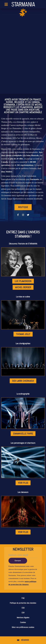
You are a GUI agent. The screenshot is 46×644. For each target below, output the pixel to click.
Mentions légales (23, 618)
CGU (23, 608)
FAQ (23, 598)
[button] (23, 640)
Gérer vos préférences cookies (23, 627)
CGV (23, 613)
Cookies (23, 622)
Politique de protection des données (23, 603)
